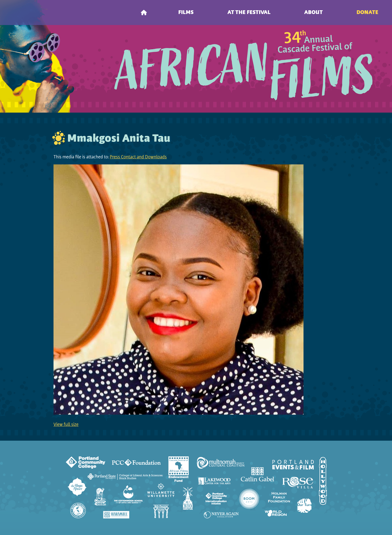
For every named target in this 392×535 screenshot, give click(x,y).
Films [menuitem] (186, 13)
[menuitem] (144, 13)
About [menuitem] (313, 13)
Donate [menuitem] (367, 13)
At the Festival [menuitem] (249, 13)
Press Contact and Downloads (138, 157)
